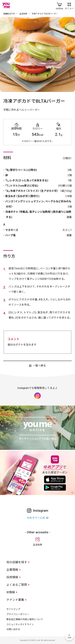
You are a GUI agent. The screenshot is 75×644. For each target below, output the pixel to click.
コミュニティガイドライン (20, 624)
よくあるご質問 (17, 585)
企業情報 (12, 570)
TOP (69, 636)
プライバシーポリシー (18, 614)
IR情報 (11, 592)
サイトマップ (13, 609)
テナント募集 (15, 600)
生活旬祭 (23, 14)
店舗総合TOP (9, 14)
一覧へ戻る (39, 366)
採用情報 (12, 577)
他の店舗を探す (17, 562)
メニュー (69, 5)
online (59, 5)
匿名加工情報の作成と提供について (25, 619)
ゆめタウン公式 (36, 518)
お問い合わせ (13, 629)
